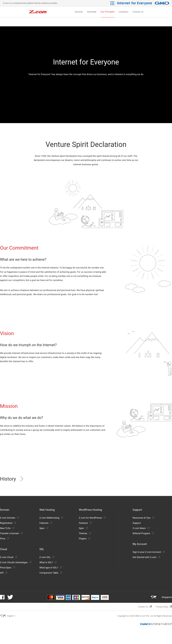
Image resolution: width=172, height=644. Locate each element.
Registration (8, 523)
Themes (85, 533)
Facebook (2, 597)
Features (46, 523)
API (4, 573)
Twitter (10, 597)
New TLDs (7, 528)
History (8, 479)
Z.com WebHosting (51, 518)
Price (4, 539)
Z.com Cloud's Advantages (16, 562)
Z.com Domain (9, 518)
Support (137, 523)
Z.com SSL (47, 557)
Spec (44, 528)
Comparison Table (51, 573)
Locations (124, 12)
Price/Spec (8, 568)
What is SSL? (48, 562)
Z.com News (141, 528)
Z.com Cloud (9, 557)
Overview (92, 12)
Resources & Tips (143, 518)
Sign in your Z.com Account (149, 552)
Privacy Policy (164, 607)
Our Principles (108, 12)
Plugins (85, 539)
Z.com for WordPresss (92, 518)
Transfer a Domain (11, 533)
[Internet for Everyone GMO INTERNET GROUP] (144, 3)
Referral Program (143, 533)
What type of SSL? (51, 568)
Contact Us (138, 12)
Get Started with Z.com (146, 557)
